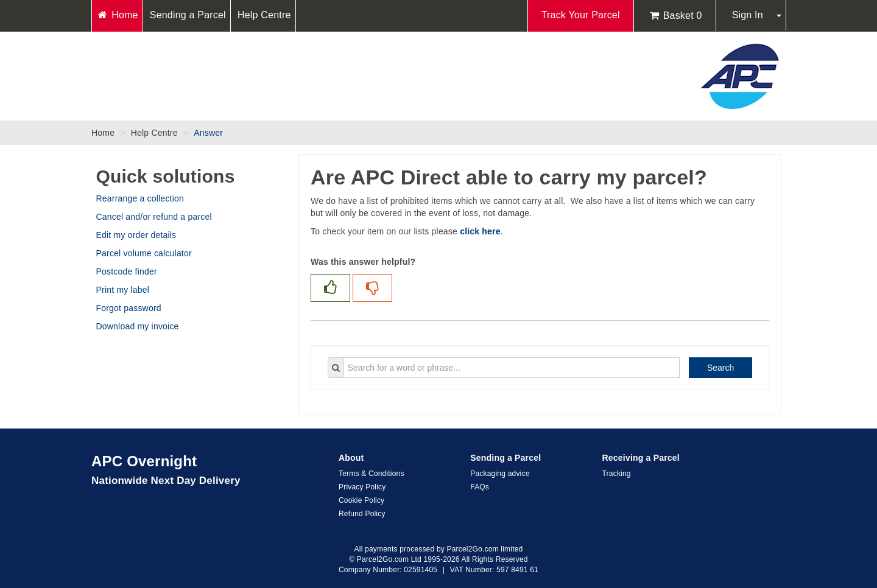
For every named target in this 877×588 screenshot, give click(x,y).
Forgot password (129, 308)
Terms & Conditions (372, 474)
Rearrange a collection (140, 198)
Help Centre (264, 15)
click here (480, 231)
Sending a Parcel (188, 15)
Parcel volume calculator (144, 253)
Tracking (617, 474)
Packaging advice (500, 474)
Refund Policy (362, 514)
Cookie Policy (361, 500)
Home (117, 15)
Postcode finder (127, 271)
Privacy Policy (362, 487)
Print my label (123, 290)
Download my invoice (138, 326)
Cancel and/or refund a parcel (154, 217)
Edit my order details (136, 235)
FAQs (480, 487)
